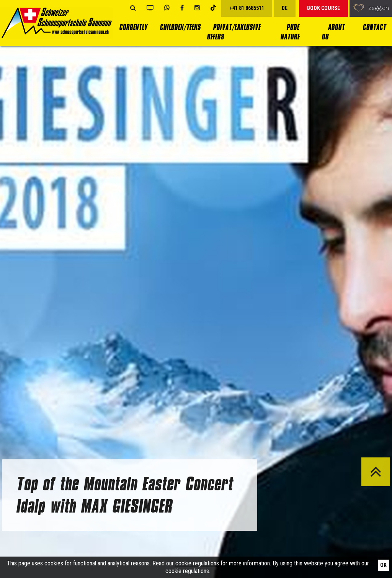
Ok (383, 565)
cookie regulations (197, 563)
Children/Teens (180, 27)
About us (333, 32)
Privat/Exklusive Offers (234, 32)
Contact (374, 27)
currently (133, 27)
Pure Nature (290, 32)
